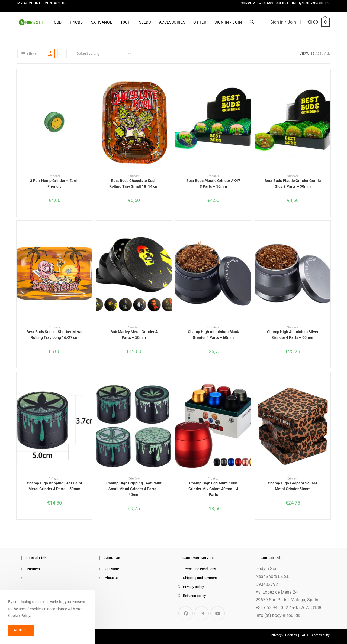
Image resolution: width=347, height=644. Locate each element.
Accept (21, 630)
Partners (33, 569)
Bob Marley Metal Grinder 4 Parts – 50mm (134, 335)
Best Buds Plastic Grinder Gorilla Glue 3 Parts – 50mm (293, 183)
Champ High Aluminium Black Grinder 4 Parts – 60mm (213, 335)
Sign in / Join (283, 22)
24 (319, 54)
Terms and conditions (200, 569)
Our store (112, 569)
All (327, 54)
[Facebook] (186, 613)
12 (313, 54)
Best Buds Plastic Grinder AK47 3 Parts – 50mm (213, 183)
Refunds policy (194, 596)
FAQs (304, 635)
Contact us (56, 3)
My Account (29, 3)
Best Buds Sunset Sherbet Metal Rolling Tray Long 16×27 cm (54, 335)
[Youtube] (218, 613)
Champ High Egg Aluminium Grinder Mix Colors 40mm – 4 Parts (213, 489)
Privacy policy (193, 587)
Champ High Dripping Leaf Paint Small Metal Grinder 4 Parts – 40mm (134, 489)
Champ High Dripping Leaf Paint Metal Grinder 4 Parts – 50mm (54, 486)
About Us (112, 578)
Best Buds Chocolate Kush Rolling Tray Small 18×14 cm (134, 183)
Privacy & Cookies (284, 635)
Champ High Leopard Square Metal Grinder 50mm (293, 486)
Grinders (54, 176)
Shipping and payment (200, 578)
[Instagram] (202, 613)
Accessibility (321, 635)
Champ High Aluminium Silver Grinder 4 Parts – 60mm (293, 335)
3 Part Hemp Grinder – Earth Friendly (54, 183)
